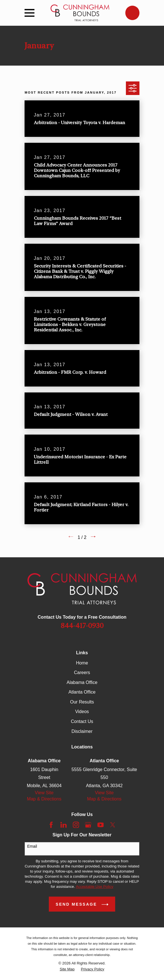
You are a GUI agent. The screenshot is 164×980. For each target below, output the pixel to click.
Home (82, 663)
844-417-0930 (82, 626)
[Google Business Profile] (88, 825)
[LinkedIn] (64, 825)
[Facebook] (51, 825)
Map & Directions (44, 799)
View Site (44, 793)
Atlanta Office (82, 692)
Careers (82, 673)
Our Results (82, 702)
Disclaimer (82, 731)
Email (32, 846)
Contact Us (82, 721)
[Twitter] (113, 825)
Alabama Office (82, 682)
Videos (82, 712)
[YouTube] (100, 825)
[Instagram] (76, 825)
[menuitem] (67, 969)
